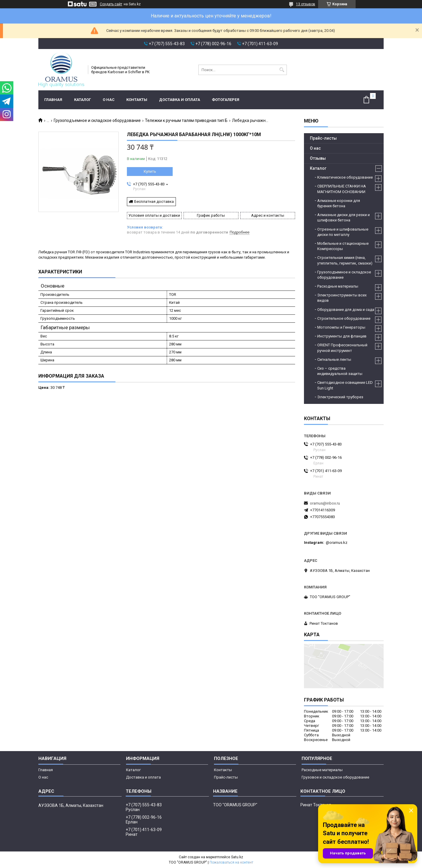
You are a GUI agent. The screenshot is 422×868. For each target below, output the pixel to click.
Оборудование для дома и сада (346, 310)
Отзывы (318, 158)
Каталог (82, 100)
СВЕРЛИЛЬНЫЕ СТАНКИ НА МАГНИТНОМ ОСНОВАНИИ (342, 189)
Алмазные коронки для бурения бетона (339, 203)
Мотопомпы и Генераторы (341, 327)
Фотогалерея (226, 100)
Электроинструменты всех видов (342, 298)
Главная (53, 100)
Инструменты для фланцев (342, 336)
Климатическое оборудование (345, 177)
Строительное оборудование (344, 318)
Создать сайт (111, 4)
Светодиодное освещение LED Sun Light (345, 385)
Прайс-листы (323, 138)
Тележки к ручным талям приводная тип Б (186, 120)
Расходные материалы (338, 286)
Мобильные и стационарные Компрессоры (343, 246)
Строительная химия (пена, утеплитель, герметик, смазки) (345, 260)
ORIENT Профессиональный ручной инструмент (342, 348)
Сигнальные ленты (334, 359)
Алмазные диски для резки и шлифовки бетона (344, 217)
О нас (109, 100)
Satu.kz (237, 857)
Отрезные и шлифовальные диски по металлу (343, 232)
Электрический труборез (340, 397)
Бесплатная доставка (154, 201)
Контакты (137, 100)
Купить (150, 171)
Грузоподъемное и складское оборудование (97, 120)
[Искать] (282, 70)
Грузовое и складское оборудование (335, 777)
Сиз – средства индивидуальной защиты (340, 371)
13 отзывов (306, 4)
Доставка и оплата (180, 100)
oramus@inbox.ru (325, 503)
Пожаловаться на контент (231, 862)
